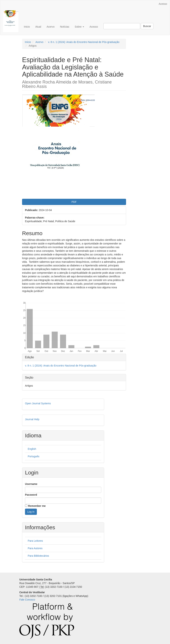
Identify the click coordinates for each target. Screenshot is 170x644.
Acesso (163, 4)
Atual (38, 27)
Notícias (65, 27)
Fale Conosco (27, 600)
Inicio (27, 27)
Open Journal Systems (38, 403)
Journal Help (32, 419)
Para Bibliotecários (38, 556)
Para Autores (35, 548)
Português (34, 456)
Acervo (51, 27)
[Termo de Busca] (122, 26)
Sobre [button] (79, 27)
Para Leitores (35, 541)
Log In (31, 512)
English (32, 449)
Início (28, 42)
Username (31, 484)
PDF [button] (74, 202)
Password (31, 495)
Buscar (147, 26)
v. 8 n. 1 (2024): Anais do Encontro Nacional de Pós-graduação (84, 42)
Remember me (37, 506)
